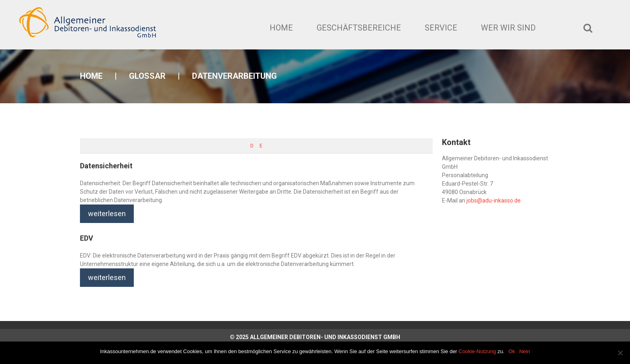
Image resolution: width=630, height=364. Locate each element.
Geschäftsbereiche (359, 28)
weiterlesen (107, 214)
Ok (512, 351)
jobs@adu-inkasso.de (494, 200)
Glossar (147, 76)
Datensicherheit (106, 166)
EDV (87, 238)
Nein (525, 351)
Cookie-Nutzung (477, 351)
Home (281, 28)
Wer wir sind (508, 28)
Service (441, 28)
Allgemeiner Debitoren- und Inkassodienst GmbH (325, 337)
